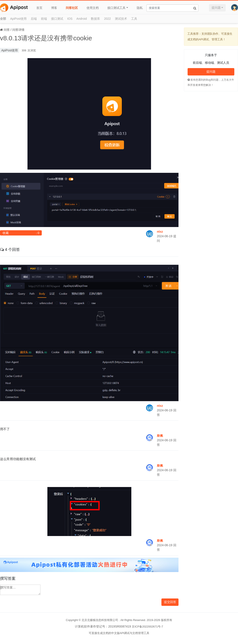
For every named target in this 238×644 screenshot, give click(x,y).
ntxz (160, 232)
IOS (70, 19)
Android (82, 19)
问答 (7, 30)
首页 (39, 8)
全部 (3, 19)
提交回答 (170, 602)
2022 (107, 19)
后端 (34, 19)
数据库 (95, 19)
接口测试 (57, 19)
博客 (54, 8)
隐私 (140, 8)
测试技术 (121, 19)
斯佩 (160, 436)
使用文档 (93, 8)
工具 (134, 19)
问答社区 (72, 8)
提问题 (216, 8)
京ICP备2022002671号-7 (147, 627)
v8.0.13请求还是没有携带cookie (46, 38)
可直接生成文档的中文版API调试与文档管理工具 (119, 633)
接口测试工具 (116, 8)
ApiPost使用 (18, 19)
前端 (44, 19)
